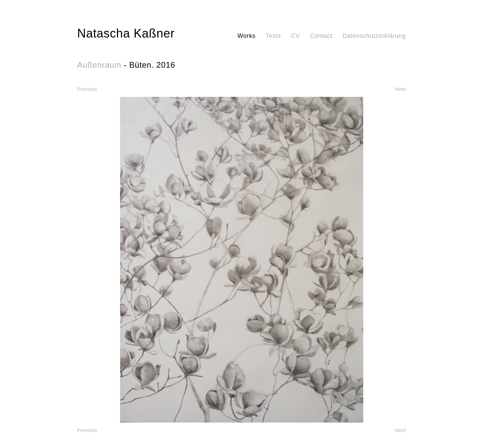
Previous (87, 89)
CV (296, 36)
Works (247, 36)
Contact (321, 36)
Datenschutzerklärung (374, 36)
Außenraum (99, 65)
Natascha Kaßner (126, 33)
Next (400, 89)
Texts (273, 36)
